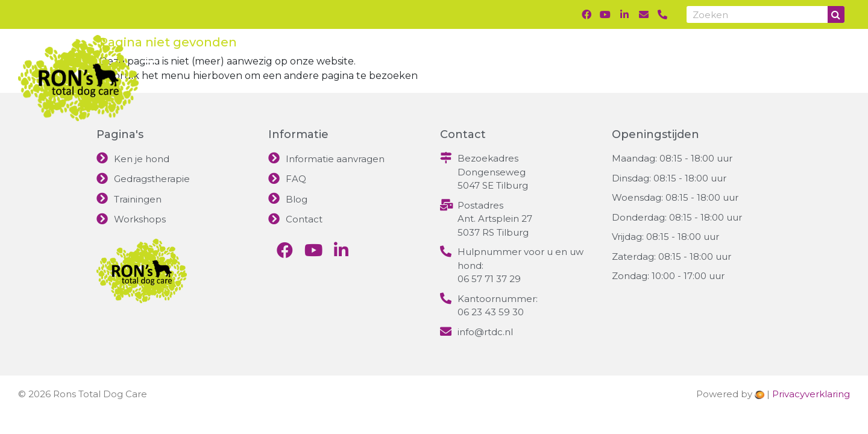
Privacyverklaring (811, 394)
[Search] (836, 14)
